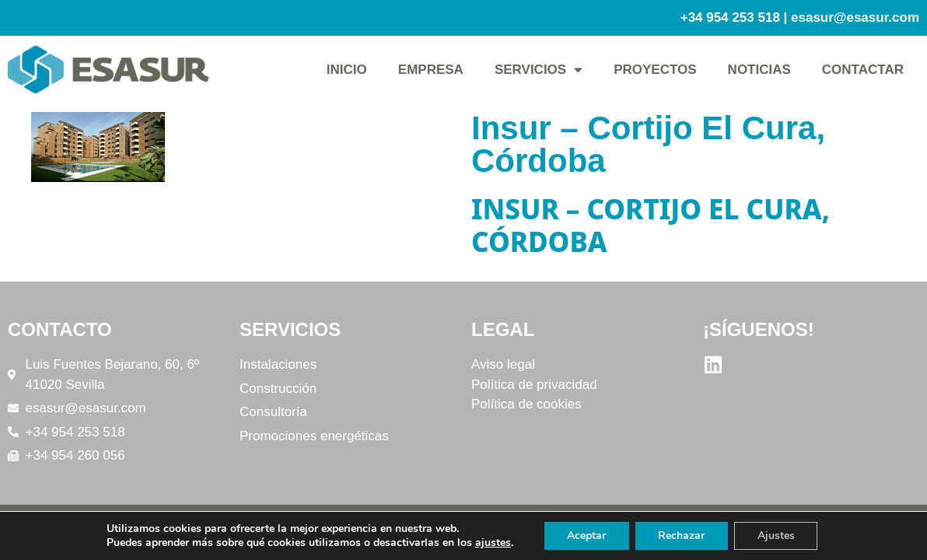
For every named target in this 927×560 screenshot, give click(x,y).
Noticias (759, 70)
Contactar (863, 70)
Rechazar (681, 535)
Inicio (347, 70)
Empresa (431, 70)
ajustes (492, 543)
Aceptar (586, 535)
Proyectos (655, 70)
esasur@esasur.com (855, 17)
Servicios (539, 70)
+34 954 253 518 (730, 17)
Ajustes (776, 535)
